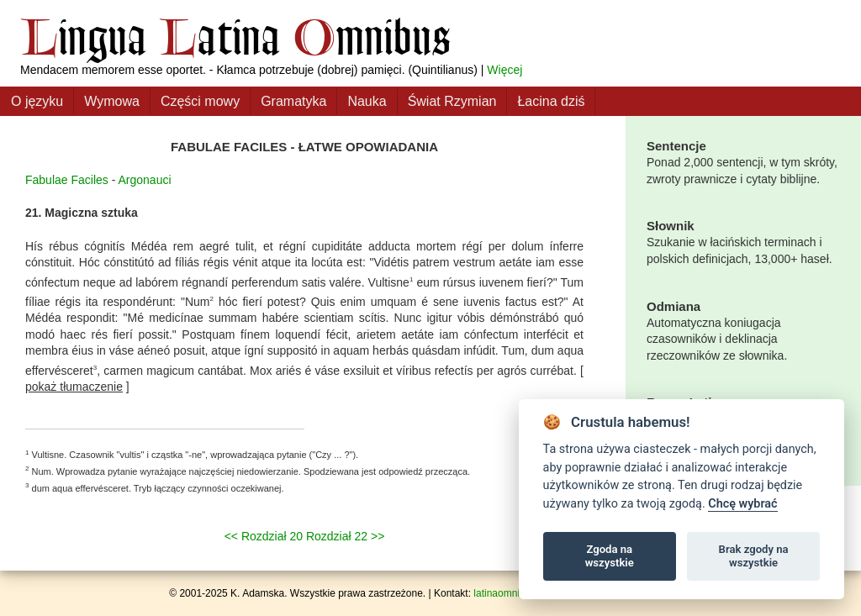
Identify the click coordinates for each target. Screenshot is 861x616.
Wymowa (112, 101)
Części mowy (200, 101)
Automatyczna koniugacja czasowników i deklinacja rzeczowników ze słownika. (743, 330)
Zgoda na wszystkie (610, 556)
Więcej (504, 70)
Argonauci (145, 180)
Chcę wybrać (742, 504)
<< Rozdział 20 (264, 536)
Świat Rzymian (452, 101)
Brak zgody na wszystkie (754, 556)
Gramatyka (293, 101)
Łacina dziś (551, 101)
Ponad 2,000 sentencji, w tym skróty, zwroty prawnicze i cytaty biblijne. (743, 161)
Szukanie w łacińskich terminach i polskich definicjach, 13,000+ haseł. (743, 241)
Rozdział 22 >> (345, 536)
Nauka (367, 101)
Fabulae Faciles (67, 180)
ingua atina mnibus (235, 37)
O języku (37, 101)
